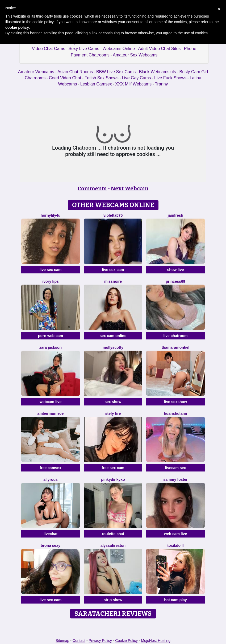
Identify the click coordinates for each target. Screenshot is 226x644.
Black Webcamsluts (158, 72)
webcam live (51, 402)
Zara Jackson (51, 347)
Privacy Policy (100, 641)
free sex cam (113, 468)
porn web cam (51, 336)
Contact (79, 641)
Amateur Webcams (36, 72)
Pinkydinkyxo (113, 479)
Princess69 (175, 281)
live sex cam (51, 270)
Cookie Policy (126, 641)
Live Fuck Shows (170, 78)
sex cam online (113, 336)
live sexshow (175, 402)
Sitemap (62, 641)
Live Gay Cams (136, 78)
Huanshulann (175, 413)
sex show (113, 402)
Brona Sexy (51, 545)
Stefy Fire (113, 413)
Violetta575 (113, 215)
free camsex (51, 468)
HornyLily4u (51, 215)
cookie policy (17, 27)
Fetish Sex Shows (102, 78)
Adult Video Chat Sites (160, 49)
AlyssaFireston (113, 545)
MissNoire (113, 281)
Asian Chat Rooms (75, 72)
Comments (92, 188)
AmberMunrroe (51, 413)
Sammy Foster (175, 479)
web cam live (175, 534)
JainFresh (175, 215)
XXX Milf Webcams (133, 84)
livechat (51, 534)
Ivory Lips (50, 281)
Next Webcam (130, 188)
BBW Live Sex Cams (116, 72)
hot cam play (175, 600)
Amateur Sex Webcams (135, 55)
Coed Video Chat (65, 78)
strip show (113, 600)
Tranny (161, 84)
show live (175, 270)
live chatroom (175, 336)
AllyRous (51, 479)
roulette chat (113, 534)
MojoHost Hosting (156, 641)
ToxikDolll (175, 545)
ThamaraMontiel (175, 347)
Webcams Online (119, 49)
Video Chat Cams (49, 49)
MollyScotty (113, 347)
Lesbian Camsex (96, 84)
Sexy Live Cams (84, 49)
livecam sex (176, 468)
